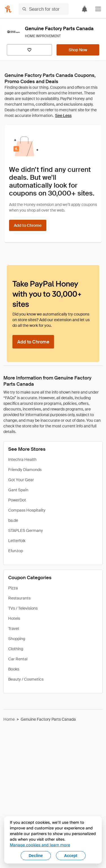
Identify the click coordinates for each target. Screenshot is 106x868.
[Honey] (8, 9)
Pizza (13, 588)
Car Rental (18, 659)
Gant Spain (18, 490)
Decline (36, 856)
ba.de (13, 520)
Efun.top (16, 551)
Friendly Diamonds (25, 470)
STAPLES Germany (26, 530)
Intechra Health (22, 459)
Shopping (17, 639)
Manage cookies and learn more (40, 845)
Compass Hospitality (27, 510)
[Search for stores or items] (44, 9)
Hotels (14, 618)
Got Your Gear (21, 480)
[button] (98, 9)
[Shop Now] (78, 50)
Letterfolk (17, 541)
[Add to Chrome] (28, 225)
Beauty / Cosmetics (26, 679)
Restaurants (19, 598)
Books (14, 669)
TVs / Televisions (23, 608)
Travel (14, 629)
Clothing (16, 649)
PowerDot (17, 500)
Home (9, 719)
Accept (71, 856)
